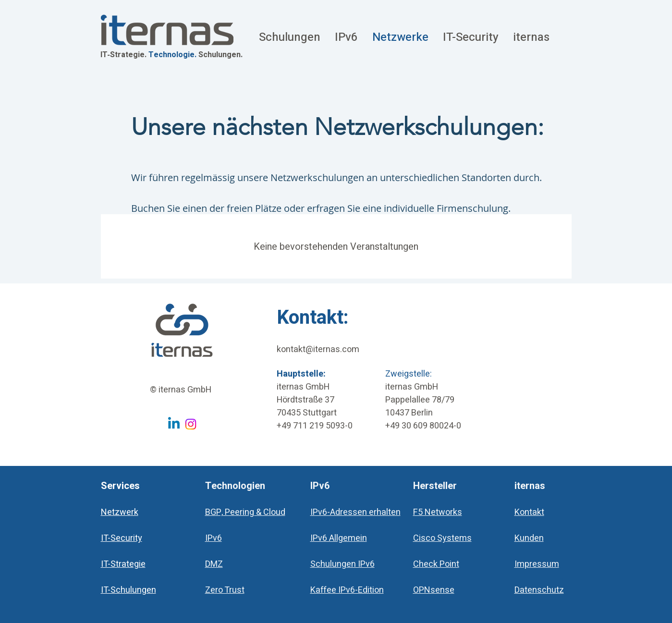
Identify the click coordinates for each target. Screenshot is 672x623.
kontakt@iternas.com (318, 349)
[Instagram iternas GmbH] (191, 424)
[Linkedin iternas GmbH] (174, 424)
